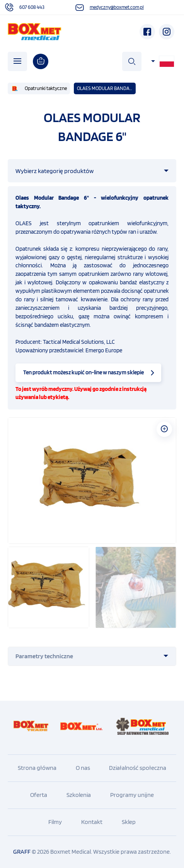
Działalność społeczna (138, 768)
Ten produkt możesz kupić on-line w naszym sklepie (83, 372)
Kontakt (92, 822)
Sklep (129, 822)
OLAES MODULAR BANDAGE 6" (106, 88)
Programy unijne (132, 795)
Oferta (39, 795)
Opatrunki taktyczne (46, 88)
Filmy (55, 822)
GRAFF (22, 852)
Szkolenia (79, 795)
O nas (83, 768)
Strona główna (37, 768)
